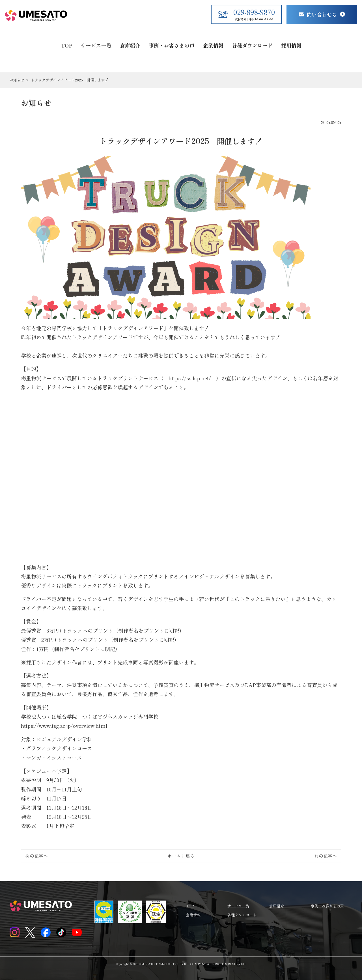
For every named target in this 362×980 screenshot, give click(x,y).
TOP (67, 45)
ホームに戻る (181, 856)
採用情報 (291, 45)
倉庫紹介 (130, 45)
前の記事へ (326, 856)
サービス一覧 (96, 45)
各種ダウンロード (252, 45)
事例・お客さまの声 (172, 45)
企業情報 (213, 45)
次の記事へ (36, 856)
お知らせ (17, 80)
